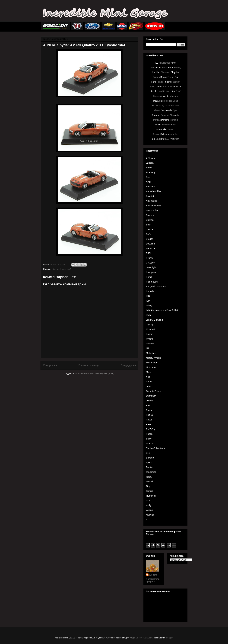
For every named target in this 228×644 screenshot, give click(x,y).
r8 (70, 269)
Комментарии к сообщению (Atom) (98, 374)
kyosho (65, 269)
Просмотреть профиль (153, 580)
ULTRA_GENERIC (144, 638)
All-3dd (153, 575)
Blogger (169, 638)
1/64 (53, 269)
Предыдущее (128, 365)
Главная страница (89, 365)
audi (59, 269)
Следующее (50, 365)
